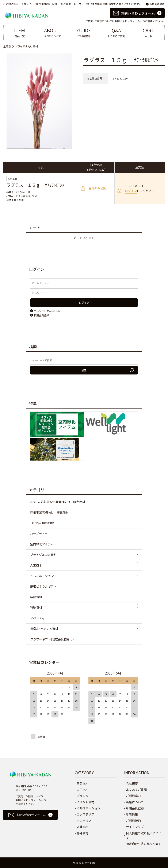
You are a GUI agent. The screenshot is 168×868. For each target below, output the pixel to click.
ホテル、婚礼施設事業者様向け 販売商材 (58, 502)
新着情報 (132, 814)
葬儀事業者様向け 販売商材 (49, 512)
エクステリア (85, 814)
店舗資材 (36, 597)
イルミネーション (42, 576)
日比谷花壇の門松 (42, 523)
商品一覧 (20, 32)
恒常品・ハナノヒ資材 (44, 629)
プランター (84, 796)
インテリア (84, 821)
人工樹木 (36, 565)
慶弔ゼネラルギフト (43, 586)
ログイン (131, 191)
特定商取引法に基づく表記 (144, 844)
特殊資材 (36, 607)
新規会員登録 (157, 4)
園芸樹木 (83, 783)
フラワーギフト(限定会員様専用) (52, 639)
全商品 (7, 46)
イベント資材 (85, 802)
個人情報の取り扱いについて (144, 835)
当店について (135, 802)
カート (148, 32)
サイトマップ (135, 827)
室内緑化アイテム (42, 544)
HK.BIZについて (52, 32)
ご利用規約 (133, 821)
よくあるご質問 (116, 32)
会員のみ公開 (97, 188)
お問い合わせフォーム (138, 13)
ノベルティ (37, 618)
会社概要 (132, 783)
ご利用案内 (84, 32)
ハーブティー (39, 533)
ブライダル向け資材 (26, 46)
